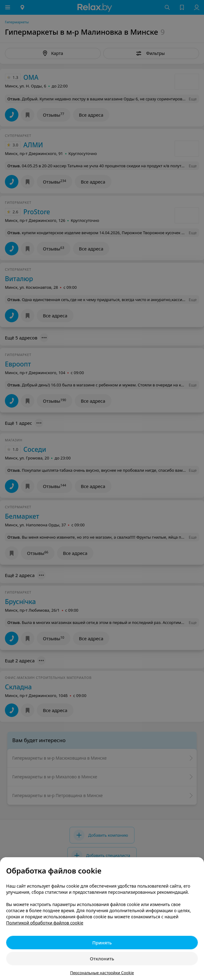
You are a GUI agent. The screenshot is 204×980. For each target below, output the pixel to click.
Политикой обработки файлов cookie (45, 923)
